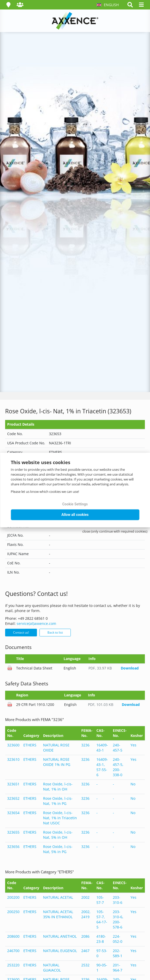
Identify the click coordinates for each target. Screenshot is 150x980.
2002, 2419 (86, 914)
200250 (13, 912)
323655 (13, 832)
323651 (13, 784)
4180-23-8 (101, 939)
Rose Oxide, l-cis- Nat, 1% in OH (58, 787)
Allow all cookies (75, 515)
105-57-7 (100, 900)
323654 (13, 813)
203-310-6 (118, 900)
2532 (85, 965)
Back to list (55, 632)
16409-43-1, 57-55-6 (102, 767)
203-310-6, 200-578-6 (118, 919)
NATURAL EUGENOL (60, 951)
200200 (13, 897)
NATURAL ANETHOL (60, 936)
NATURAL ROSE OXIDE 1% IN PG (57, 762)
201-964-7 (118, 968)
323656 (13, 847)
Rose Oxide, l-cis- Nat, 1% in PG (58, 801)
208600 (13, 936)
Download (130, 668)
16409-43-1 (102, 748)
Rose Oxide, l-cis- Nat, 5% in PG (58, 849)
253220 (13, 965)
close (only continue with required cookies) (115, 531)
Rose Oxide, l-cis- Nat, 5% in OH (58, 835)
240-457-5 (118, 748)
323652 (13, 798)
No (133, 784)
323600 (13, 745)
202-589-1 (118, 953)
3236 (85, 745)
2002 (85, 897)
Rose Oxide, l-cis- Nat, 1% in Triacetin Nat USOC (60, 818)
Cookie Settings (75, 504)
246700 (13, 951)
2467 (85, 951)
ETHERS (30, 745)
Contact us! (21, 632)
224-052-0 (118, 939)
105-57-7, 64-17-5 (102, 919)
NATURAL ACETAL (58, 897)
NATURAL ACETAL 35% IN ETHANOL (58, 914)
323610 (13, 759)
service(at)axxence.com (36, 623)
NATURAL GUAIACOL (52, 968)
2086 (85, 936)
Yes (133, 745)
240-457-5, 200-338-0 (118, 767)
